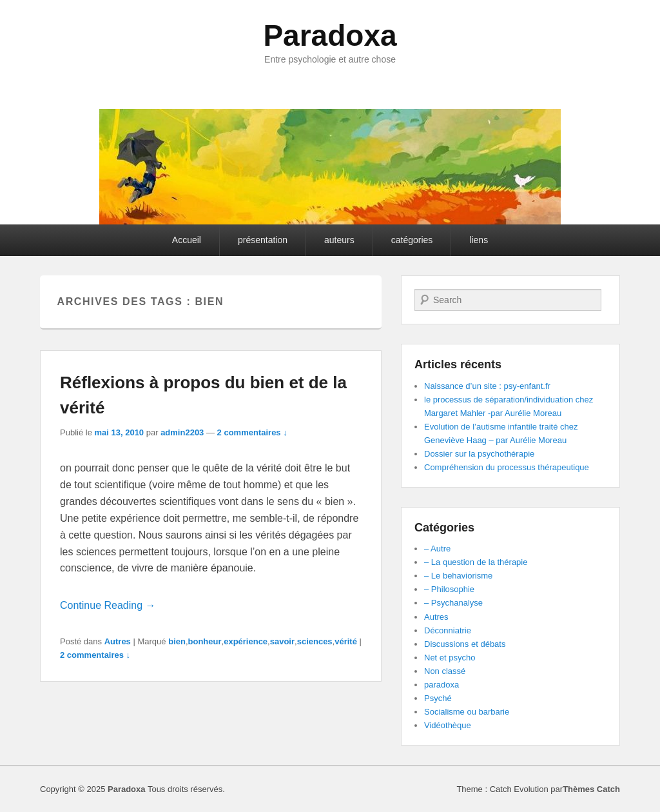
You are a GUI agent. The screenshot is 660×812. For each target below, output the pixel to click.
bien (177, 641)
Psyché (438, 698)
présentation (263, 240)
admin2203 (182, 432)
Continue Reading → (108, 605)
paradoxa (442, 685)
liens (479, 240)
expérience (246, 641)
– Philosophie (449, 589)
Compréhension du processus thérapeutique (507, 467)
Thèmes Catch (591, 789)
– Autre (437, 549)
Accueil (187, 240)
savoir (282, 641)
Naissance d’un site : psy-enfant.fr (487, 386)
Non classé (445, 671)
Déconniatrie (448, 630)
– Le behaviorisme (458, 576)
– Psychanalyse (453, 603)
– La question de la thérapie (476, 562)
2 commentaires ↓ (252, 432)
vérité (346, 641)
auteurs (339, 240)
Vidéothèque (448, 725)
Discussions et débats (465, 644)
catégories (412, 240)
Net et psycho (450, 658)
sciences (315, 641)
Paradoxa (330, 35)
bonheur (205, 641)
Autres (118, 641)
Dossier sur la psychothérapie (479, 454)
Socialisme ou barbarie (467, 712)
